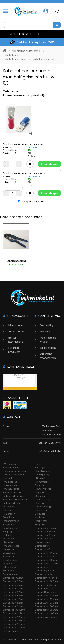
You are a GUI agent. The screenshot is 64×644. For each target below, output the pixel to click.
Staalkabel (8, 542)
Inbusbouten (10, 485)
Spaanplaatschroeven (14, 471)
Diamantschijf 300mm (46, 606)
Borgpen (7, 563)
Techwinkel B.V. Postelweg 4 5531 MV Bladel (52, 430)
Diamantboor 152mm (14, 627)
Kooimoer (40, 517)
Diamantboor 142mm (14, 624)
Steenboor (8, 517)
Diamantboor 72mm (13, 599)
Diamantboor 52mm (13, 592)
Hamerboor (9, 514)
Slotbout (7, 478)
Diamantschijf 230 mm (47, 563)
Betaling (45, 331)
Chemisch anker (43, 499)
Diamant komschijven (46, 588)
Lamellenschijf (10, 560)
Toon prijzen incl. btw (32, 201)
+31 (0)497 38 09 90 (49, 443)
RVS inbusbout (11, 489)
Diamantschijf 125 (44, 556)
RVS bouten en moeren (15, 499)
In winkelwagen (49, 164)
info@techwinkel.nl (50, 451)
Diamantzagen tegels (46, 578)
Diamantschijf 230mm (46, 603)
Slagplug (7, 531)
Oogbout (40, 492)
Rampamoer (9, 524)
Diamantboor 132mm (14, 620)
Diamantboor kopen (45, 528)
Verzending (47, 325)
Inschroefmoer (11, 521)
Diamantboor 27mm (13, 581)
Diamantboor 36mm (13, 585)
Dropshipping (48, 348)
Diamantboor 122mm (14, 617)
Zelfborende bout (12, 503)
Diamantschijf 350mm (46, 610)
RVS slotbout (10, 482)
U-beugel (40, 514)
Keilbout (7, 535)
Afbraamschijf (42, 482)
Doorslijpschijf (42, 474)
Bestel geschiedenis (16, 339)
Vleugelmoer (10, 553)
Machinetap (41, 521)
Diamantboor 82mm (13, 603)
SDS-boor (8, 510)
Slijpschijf (40, 478)
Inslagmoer (9, 549)
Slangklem (40, 524)
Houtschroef (42, 510)
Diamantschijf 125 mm (47, 560)
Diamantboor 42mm (13, 588)
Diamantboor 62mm (13, 595)
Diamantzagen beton (46, 617)
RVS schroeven (11, 467)
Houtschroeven (43, 489)
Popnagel (40, 467)
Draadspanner (10, 574)
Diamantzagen (10, 631)
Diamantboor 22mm (13, 578)
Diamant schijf (42, 549)
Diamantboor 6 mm (45, 531)
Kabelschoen (10, 55)
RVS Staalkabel (11, 546)
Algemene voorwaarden (48, 356)
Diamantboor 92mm (13, 606)
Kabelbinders (10, 528)
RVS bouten (9, 464)
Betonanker (9, 539)
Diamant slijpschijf (44, 571)
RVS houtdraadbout (13, 474)
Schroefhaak (9, 567)
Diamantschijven (44, 567)
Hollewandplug (43, 507)
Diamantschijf (42, 546)
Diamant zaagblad (44, 574)
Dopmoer (40, 485)
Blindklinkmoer (43, 471)
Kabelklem (8, 556)
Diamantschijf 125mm (46, 599)
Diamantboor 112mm (14, 613)
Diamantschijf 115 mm (47, 553)
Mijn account (16, 325)
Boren (38, 464)
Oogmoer (40, 496)
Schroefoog (9, 571)
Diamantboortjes (44, 539)
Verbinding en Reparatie (26, 51)
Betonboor (9, 507)
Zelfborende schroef (14, 496)
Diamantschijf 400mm (46, 613)
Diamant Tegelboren (46, 585)
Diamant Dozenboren (46, 592)
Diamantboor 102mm (14, 610)
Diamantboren (42, 542)
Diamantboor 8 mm (45, 535)
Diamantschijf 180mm (46, 581)
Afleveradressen (18, 331)
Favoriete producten (14, 350)
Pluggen (39, 503)
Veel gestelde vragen (48, 339)
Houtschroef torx (12, 492)
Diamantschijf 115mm (46, 595)
